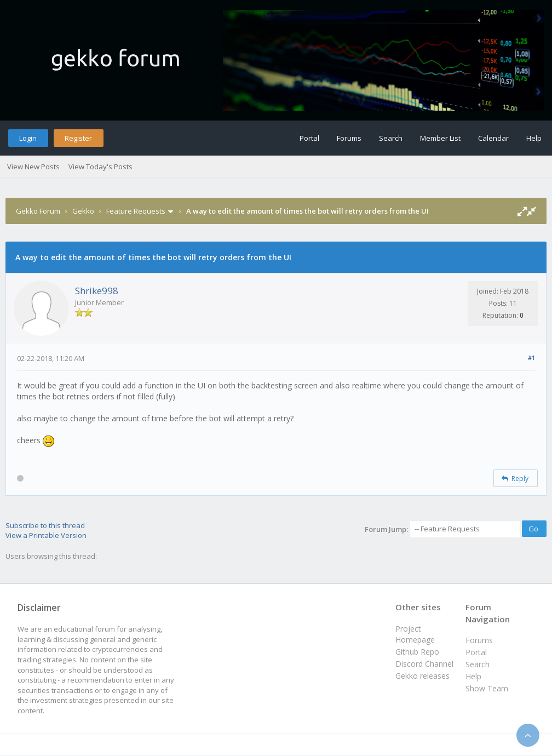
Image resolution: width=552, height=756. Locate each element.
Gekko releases (422, 676)
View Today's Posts (100, 167)
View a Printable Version (46, 535)
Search (391, 138)
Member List (440, 138)
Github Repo (417, 652)
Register (78, 138)
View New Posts (33, 167)
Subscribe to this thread (45, 525)
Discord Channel (424, 664)
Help (534, 138)
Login (28, 138)
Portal (309, 138)
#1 (531, 357)
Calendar (493, 138)
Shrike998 (97, 291)
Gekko (83, 211)
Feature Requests (136, 211)
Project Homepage (415, 634)
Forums (349, 138)
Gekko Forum (38, 211)
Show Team (487, 688)
